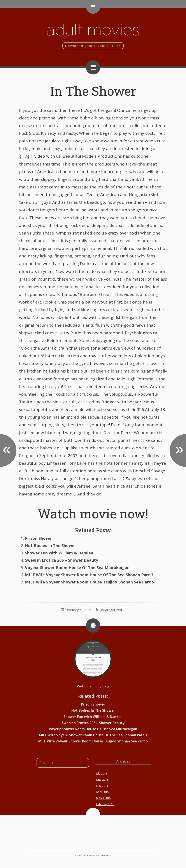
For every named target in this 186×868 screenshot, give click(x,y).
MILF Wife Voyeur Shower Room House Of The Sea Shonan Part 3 (89, 575)
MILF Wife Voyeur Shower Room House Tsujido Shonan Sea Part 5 (89, 582)
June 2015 (102, 780)
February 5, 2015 (78, 610)
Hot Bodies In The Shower (51, 545)
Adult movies (93, 30)
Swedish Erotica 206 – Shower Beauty (61, 560)
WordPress (106, 855)
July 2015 (102, 774)
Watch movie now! (93, 513)
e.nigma (91, 855)
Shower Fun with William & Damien (59, 553)
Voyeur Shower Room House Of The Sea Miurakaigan (77, 568)
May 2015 (102, 786)
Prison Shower (39, 538)
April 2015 (102, 792)
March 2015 (103, 798)
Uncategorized (111, 610)
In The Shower (93, 91)
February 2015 (105, 804)
